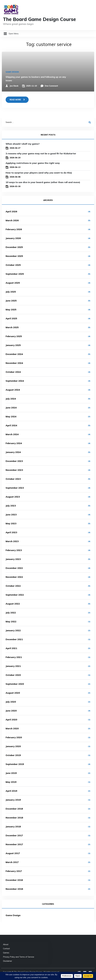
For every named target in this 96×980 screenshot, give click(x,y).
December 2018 (14, 809)
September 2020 (15, 684)
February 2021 (14, 657)
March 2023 (12, 541)
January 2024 (13, 452)
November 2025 (14, 256)
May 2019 (11, 782)
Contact (6, 949)
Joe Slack (14, 86)
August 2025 (13, 283)
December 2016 (14, 880)
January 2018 (13, 827)
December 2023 (14, 461)
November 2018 (14, 818)
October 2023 (13, 479)
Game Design (12, 72)
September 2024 (15, 381)
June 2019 (11, 773)
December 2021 (14, 639)
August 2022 (13, 604)
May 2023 (11, 523)
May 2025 (11, 310)
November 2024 (14, 363)
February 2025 (14, 336)
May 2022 (11, 622)
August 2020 (13, 693)
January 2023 (13, 559)
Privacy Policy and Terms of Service (19, 957)
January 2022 (13, 630)
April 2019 (11, 791)
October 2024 (13, 372)
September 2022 (15, 595)
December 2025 (14, 247)
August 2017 (13, 853)
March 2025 (12, 327)
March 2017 (12, 862)
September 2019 (15, 764)
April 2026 (11, 211)
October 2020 (13, 675)
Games (6, 953)
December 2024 (14, 354)
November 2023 (14, 470)
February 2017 (14, 871)
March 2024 (12, 434)
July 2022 (11, 613)
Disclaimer (7, 961)
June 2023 (11, 515)
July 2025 (11, 292)
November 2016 (14, 889)
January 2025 (13, 345)
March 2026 (12, 220)
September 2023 (15, 488)
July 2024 (11, 399)
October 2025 (13, 265)
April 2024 (11, 425)
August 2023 (13, 497)
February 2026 (14, 229)
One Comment (51, 86)
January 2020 (13, 746)
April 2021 (11, 648)
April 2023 (11, 532)
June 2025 (11, 301)
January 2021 (13, 666)
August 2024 (13, 390)
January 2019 (13, 800)
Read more (15, 100)
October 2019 (13, 755)
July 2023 (11, 506)
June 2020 (11, 711)
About (6, 944)
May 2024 (11, 416)
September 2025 (15, 274)
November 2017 (14, 844)
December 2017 (14, 835)
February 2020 (14, 737)
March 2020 (12, 728)
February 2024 (14, 443)
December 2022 (14, 568)
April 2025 (11, 318)
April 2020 (11, 720)
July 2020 (11, 702)
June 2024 (11, 408)
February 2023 (14, 550)
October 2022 (13, 586)
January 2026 (13, 238)
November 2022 (14, 577)
